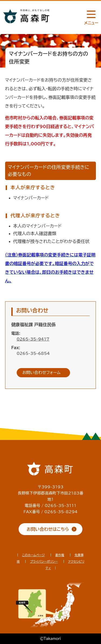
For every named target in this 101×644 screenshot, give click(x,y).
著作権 (60, 555)
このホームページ (34, 555)
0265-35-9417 (33, 339)
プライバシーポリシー (44, 561)
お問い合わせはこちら (48, 529)
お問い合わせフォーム (41, 373)
